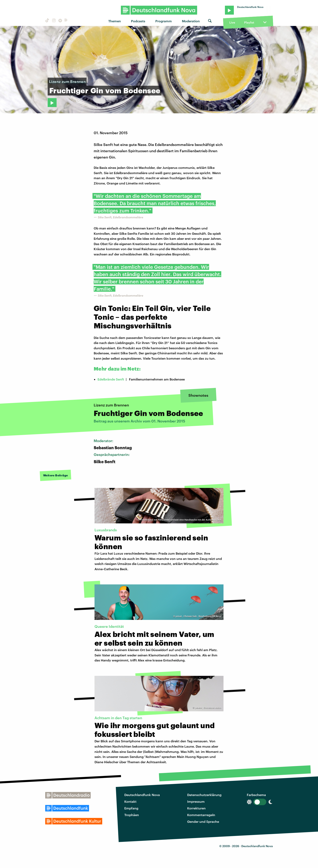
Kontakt (130, 801)
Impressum (196, 801)
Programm (164, 21)
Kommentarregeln (201, 815)
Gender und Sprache (203, 821)
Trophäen (132, 815)
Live (232, 22)
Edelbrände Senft (111, 379)
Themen (115, 21)
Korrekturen (196, 808)
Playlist (249, 22)
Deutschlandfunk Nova (142, 795)
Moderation (191, 21)
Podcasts (138, 21)
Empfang (131, 808)
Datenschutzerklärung (204, 795)
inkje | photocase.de (304, 110)
